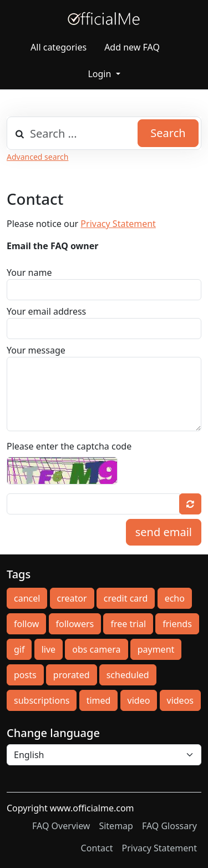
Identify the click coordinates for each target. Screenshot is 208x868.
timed (99, 700)
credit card (126, 598)
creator (72, 598)
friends (177, 624)
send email (164, 532)
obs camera (96, 649)
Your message (36, 350)
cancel (27, 598)
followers (75, 624)
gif (19, 649)
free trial (128, 624)
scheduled (128, 675)
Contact (97, 848)
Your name (29, 272)
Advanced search (37, 157)
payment (156, 649)
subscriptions (42, 700)
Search (168, 133)
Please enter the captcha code (69, 446)
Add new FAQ (132, 47)
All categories (59, 47)
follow (26, 624)
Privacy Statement (118, 224)
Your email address (46, 311)
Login (100, 74)
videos (180, 700)
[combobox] (104, 133)
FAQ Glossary (169, 826)
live (49, 649)
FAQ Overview (61, 826)
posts (25, 675)
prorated (72, 675)
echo (175, 598)
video (139, 700)
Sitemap (116, 826)
